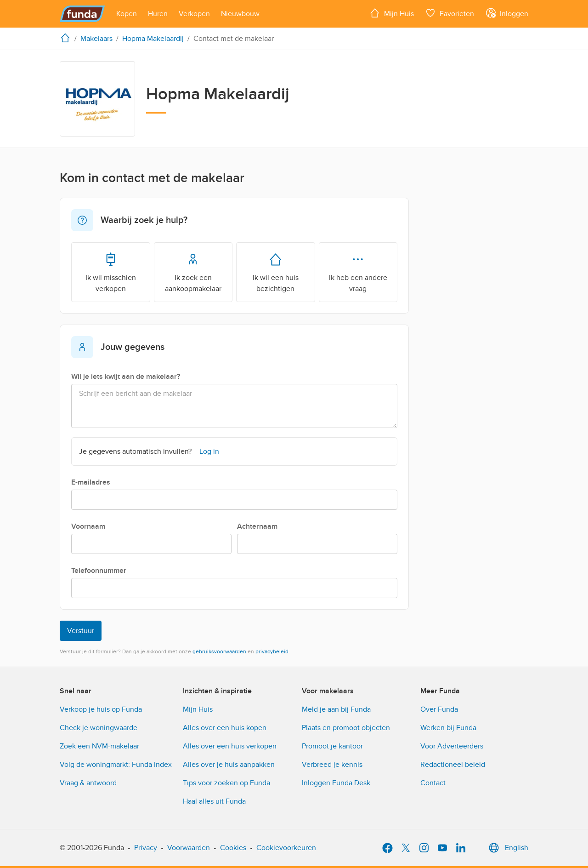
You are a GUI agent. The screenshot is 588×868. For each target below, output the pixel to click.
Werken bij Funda (448, 728)
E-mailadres (91, 482)
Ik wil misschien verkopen (111, 272)
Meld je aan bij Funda (336, 709)
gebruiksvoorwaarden (219, 651)
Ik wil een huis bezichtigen (276, 272)
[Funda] (82, 14)
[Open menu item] (127, 14)
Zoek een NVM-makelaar (99, 746)
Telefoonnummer (99, 571)
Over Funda (439, 709)
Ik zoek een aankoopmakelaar (193, 272)
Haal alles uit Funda (214, 801)
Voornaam (88, 526)
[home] (67, 38)
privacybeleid (272, 651)
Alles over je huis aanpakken (229, 765)
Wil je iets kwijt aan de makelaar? (126, 377)
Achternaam (257, 526)
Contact (433, 783)
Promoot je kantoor (332, 746)
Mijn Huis (198, 709)
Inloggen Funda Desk (336, 783)
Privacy (146, 848)
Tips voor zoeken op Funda (226, 783)
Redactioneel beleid (453, 765)
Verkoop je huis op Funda (101, 709)
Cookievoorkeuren (286, 848)
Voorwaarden (189, 848)
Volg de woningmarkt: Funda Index (116, 765)
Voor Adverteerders (452, 746)
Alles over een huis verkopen (230, 746)
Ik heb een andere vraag (358, 272)
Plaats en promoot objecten (346, 728)
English (507, 848)
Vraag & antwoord (88, 783)
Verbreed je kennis (332, 765)
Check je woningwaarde (99, 728)
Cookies (233, 848)
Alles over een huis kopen (225, 728)
